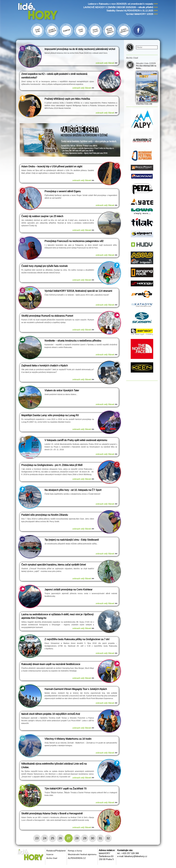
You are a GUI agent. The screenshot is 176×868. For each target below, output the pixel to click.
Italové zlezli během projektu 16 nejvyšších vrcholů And (51, 714)
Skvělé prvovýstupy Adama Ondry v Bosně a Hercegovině (52, 814)
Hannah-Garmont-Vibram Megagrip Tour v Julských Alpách (76, 689)
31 (100, 838)
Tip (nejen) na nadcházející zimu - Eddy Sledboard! (72, 540)
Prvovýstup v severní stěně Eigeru (63, 191)
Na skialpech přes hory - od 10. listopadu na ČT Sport (73, 490)
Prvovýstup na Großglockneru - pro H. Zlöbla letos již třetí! (52, 465)
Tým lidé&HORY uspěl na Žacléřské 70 (66, 789)
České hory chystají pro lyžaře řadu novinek (44, 266)
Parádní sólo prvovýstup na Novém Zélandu (45, 515)
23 (37, 838)
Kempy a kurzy (75, 851)
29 (85, 838)
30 (92, 838)
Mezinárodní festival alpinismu (82, 854)
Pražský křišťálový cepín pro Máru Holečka (67, 99)
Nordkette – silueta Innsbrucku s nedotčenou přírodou (73, 341)
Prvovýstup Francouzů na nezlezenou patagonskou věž (74, 241)
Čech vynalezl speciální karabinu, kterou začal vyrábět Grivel (54, 565)
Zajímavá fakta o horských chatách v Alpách (45, 366)
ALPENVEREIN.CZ (77, 858)
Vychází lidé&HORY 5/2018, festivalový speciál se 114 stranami (78, 291)
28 (77, 838)
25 (52, 838)
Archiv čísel (52, 858)
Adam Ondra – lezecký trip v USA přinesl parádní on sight (52, 166)
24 (45, 838)
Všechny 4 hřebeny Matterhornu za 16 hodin (68, 739)
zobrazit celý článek (106, 63)
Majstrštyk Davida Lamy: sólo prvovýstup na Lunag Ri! (50, 415)
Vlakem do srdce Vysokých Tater (62, 390)
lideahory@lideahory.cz (136, 856)
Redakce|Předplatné (56, 851)
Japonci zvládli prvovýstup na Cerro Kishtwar (68, 590)
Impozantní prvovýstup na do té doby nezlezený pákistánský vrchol (80, 49)
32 (108, 838)
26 (60, 838)
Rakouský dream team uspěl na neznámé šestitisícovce (51, 664)
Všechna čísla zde (144, 104)
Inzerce (50, 854)
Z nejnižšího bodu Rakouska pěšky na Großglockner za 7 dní (77, 639)
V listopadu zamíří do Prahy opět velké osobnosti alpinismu (76, 440)
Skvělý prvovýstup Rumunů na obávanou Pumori (47, 316)
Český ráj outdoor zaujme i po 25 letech (42, 216)
